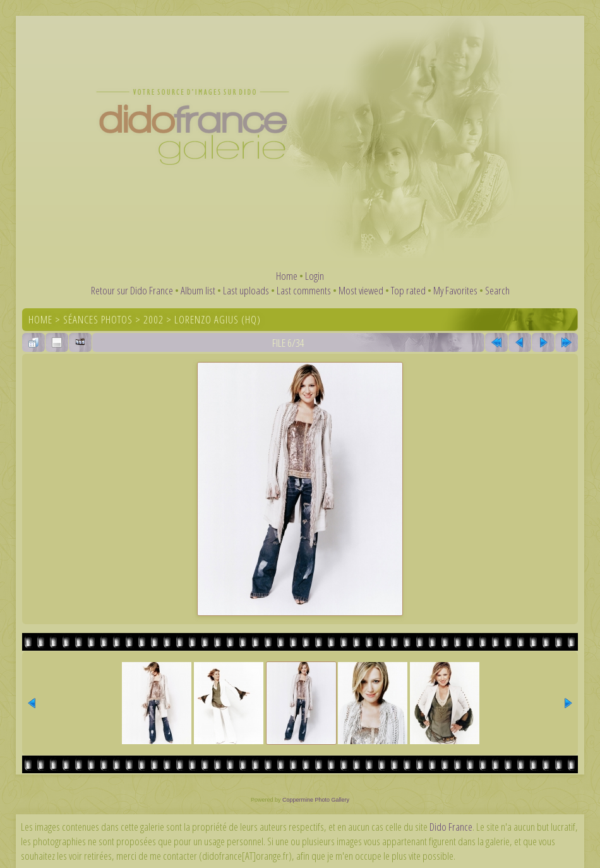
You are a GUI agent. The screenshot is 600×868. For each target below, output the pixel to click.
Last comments (304, 290)
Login (315, 276)
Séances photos (98, 319)
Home (287, 276)
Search (497, 290)
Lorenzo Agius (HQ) (218, 319)
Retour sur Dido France (132, 290)
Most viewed (361, 290)
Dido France (451, 827)
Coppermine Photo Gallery (316, 800)
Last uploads (246, 290)
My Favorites (455, 290)
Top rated (408, 290)
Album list (198, 290)
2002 (153, 319)
